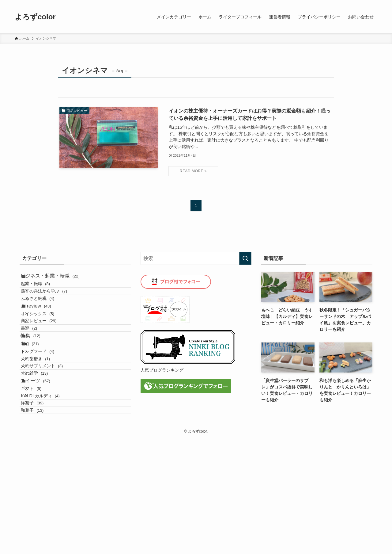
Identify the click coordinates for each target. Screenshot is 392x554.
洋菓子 (42, 509)
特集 (38, 387)
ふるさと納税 (47, 319)
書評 (39, 373)
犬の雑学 (44, 455)
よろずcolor (35, 17)
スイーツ (43, 468)
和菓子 (42, 522)
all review (43, 333)
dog (37, 401)
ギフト (41, 483)
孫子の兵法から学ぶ (54, 306)
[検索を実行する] (245, 258)
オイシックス (47, 347)
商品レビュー (48, 360)
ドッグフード (47, 415)
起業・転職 (45, 293)
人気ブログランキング (162, 370)
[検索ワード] (196, 258)
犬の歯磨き (45, 429)
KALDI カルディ (50, 495)
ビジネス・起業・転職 (58, 279)
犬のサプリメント (52, 442)
